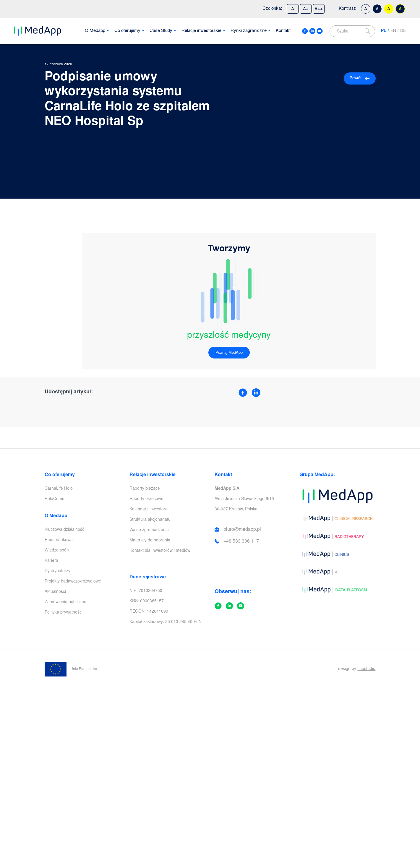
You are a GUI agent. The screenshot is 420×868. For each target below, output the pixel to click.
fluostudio (366, 669)
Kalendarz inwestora (149, 510)
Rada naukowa (59, 540)
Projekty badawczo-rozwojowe (73, 582)
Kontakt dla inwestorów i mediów (160, 551)
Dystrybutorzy (57, 571)
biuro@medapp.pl (242, 530)
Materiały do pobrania (150, 541)
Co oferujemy (127, 31)
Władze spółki (57, 551)
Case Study (161, 31)
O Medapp (95, 31)
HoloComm (55, 499)
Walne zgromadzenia (149, 530)
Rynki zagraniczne (249, 31)
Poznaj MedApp (229, 353)
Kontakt (283, 31)
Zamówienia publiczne (65, 602)
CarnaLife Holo (59, 489)
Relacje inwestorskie (201, 31)
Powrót (360, 78)
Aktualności (55, 592)
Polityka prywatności (64, 613)
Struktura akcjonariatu (150, 520)
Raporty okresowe (146, 499)
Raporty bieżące (145, 489)
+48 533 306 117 (241, 541)
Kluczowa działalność (64, 530)
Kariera (51, 561)
